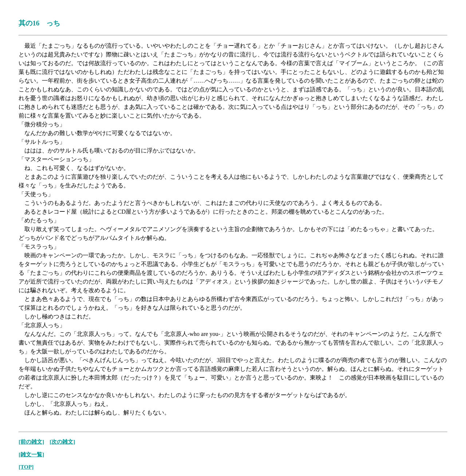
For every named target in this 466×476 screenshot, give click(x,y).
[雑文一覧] (31, 454)
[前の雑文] (31, 442)
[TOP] (26, 467)
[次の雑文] (62, 442)
